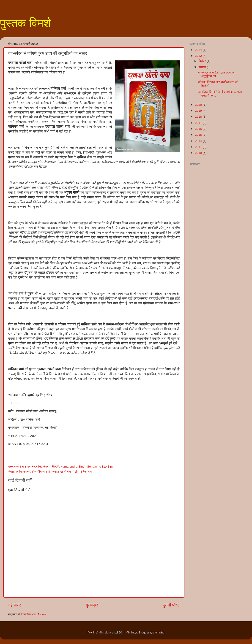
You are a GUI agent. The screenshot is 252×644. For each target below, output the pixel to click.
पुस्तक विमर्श (25, 23)
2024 (199, 50)
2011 (199, 147)
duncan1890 (113, 632)
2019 (199, 111)
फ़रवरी (203, 67)
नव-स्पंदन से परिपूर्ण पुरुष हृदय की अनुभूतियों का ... (216, 74)
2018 (199, 117)
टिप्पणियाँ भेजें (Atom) (33, 614)
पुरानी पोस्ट (171, 605)
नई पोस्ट (15, 605)
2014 (199, 141)
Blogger (144, 632)
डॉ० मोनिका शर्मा (41, 472)
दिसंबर (203, 61)
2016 (199, 129)
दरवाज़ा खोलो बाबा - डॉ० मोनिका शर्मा (72, 472)
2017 (199, 123)
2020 (199, 105)
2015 (199, 135)
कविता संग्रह (23, 472)
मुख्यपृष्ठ (92, 605)
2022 (199, 56)
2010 (199, 153)
